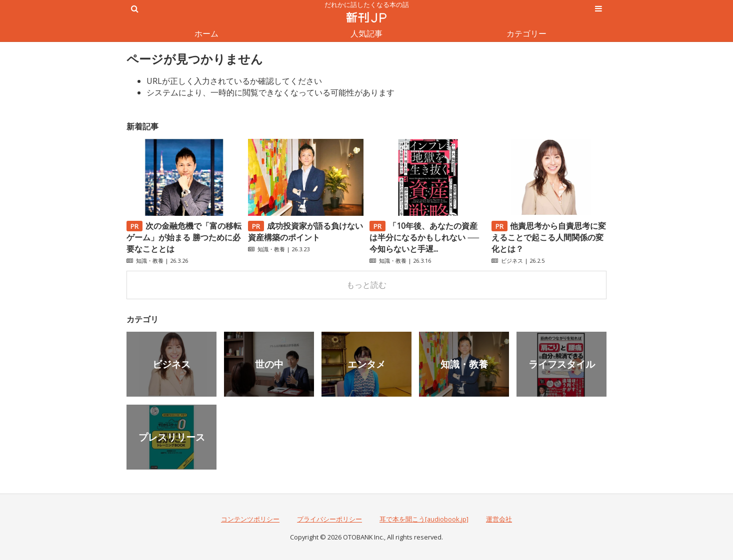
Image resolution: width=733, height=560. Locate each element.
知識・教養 (150, 261)
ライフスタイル (562, 364)
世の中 (269, 364)
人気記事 (366, 33)
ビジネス (512, 261)
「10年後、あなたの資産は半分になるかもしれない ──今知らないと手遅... (424, 237)
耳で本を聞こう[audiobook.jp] (424, 519)
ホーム (206, 33)
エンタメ (366, 364)
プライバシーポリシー (329, 519)
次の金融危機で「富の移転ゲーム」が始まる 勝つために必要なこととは (184, 237)
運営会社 (499, 519)
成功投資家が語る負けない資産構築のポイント (305, 232)
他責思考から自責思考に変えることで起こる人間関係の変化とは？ (549, 237)
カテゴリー (526, 33)
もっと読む (366, 285)
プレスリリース (172, 437)
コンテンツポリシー (250, 519)
